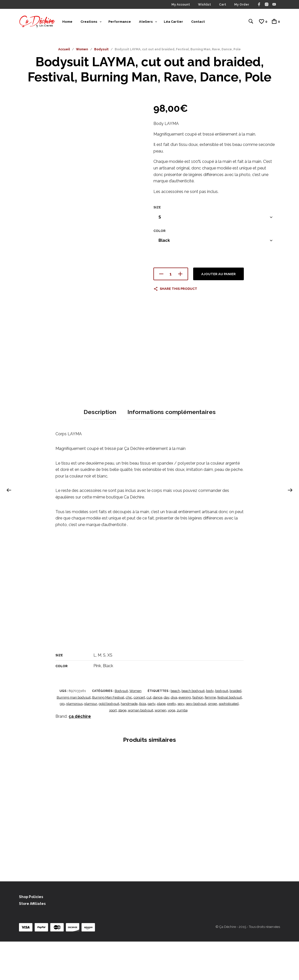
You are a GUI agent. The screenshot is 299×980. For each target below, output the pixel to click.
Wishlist (204, 5)
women (161, 749)
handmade (129, 742)
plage (161, 742)
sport (113, 749)
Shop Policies (31, 935)
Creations (89, 22)
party (152, 742)
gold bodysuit (109, 742)
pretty (172, 742)
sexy (181, 742)
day (167, 736)
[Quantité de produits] (171, 276)
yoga (172, 749)
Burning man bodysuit (74, 736)
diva (174, 736)
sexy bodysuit (196, 742)
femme (210, 736)
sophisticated (229, 742)
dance (158, 736)
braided (235, 729)
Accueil (64, 52)
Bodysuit (101, 52)
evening (185, 736)
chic (129, 736)
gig (62, 742)
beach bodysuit (193, 729)
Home (67, 22)
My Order (242, 5)
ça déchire (80, 755)
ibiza (143, 742)
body (210, 729)
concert (139, 736)
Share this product (178, 291)
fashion (198, 736)
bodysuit (222, 729)
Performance (120, 22)
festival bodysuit (230, 736)
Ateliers (146, 22)
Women (82, 52)
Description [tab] (100, 451)
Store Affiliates (32, 942)
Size (157, 210)
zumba (182, 749)
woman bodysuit (141, 749)
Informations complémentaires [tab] (172, 451)
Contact (198, 22)
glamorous (74, 742)
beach (175, 729)
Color (160, 233)
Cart (223, 5)
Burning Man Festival (108, 736)
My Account (181, 5)
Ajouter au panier (218, 276)
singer (213, 742)
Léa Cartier (173, 22)
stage (122, 749)
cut (149, 736)
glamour (91, 742)
